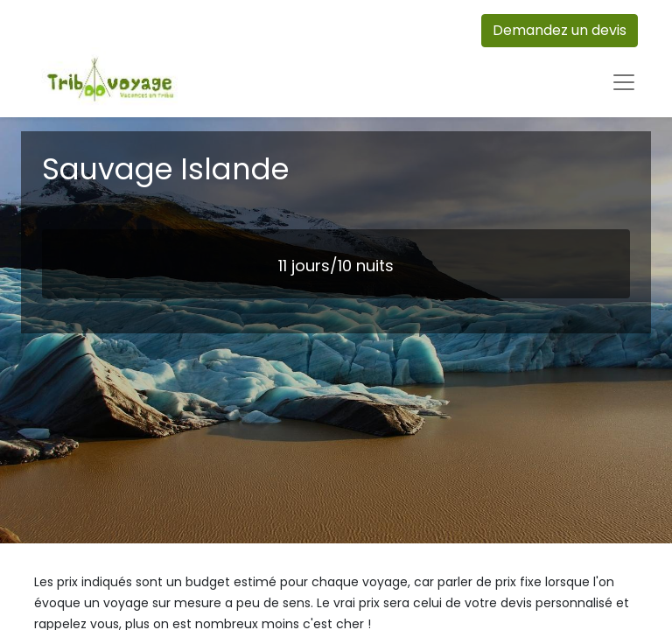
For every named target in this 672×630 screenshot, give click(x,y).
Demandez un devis (560, 30)
